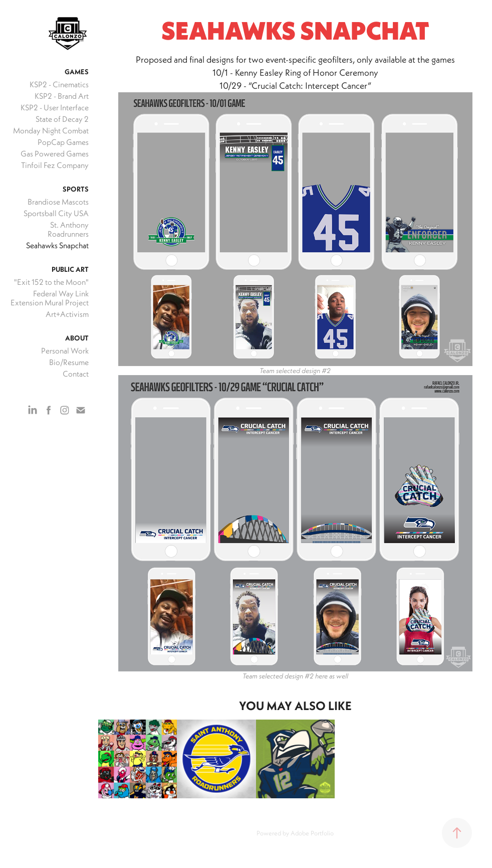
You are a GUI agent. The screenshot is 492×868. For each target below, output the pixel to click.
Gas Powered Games (55, 153)
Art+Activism (67, 314)
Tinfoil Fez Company (55, 165)
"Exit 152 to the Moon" (51, 282)
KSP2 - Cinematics (59, 84)
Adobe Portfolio (312, 833)
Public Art (70, 269)
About (77, 338)
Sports (76, 189)
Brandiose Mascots (58, 202)
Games (77, 72)
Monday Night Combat (51, 130)
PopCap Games (63, 142)
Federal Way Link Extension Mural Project (50, 298)
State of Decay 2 (62, 119)
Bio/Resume (69, 362)
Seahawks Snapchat (57, 245)
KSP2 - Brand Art (62, 96)
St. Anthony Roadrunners (68, 229)
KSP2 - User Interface (55, 107)
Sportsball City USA (56, 213)
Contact (76, 374)
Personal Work (65, 351)
